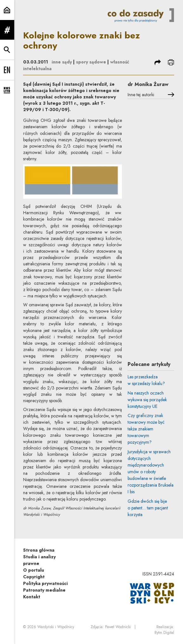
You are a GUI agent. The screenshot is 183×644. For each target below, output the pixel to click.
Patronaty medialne (44, 590)
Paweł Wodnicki (118, 627)
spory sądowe (91, 62)
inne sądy (62, 62)
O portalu (34, 570)
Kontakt (32, 597)
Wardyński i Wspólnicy (56, 627)
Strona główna (39, 550)
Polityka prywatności (45, 583)
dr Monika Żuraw (148, 84)
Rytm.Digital (164, 633)
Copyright (34, 577)
